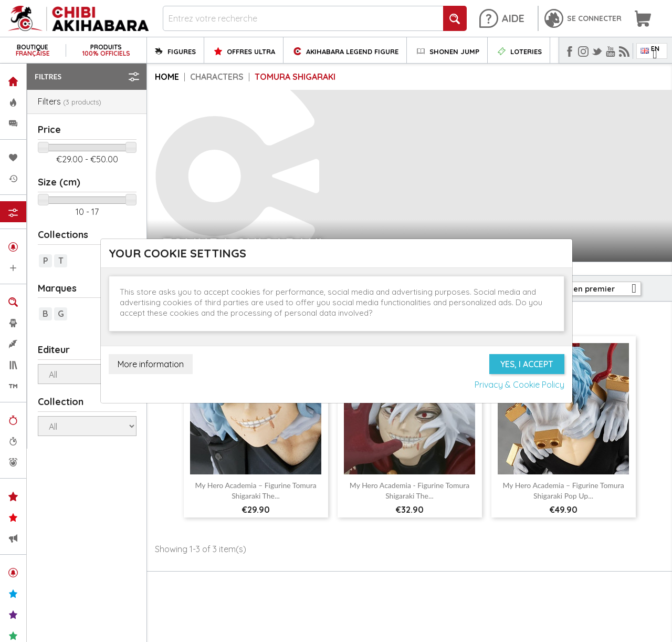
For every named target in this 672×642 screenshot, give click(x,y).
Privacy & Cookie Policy (519, 385)
